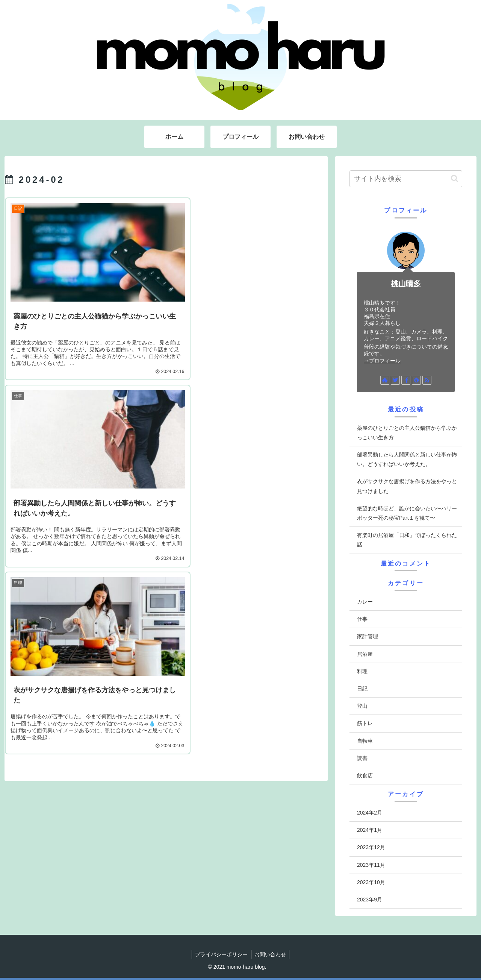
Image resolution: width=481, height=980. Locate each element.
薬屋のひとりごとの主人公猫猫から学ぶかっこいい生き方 (407, 433)
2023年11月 (371, 865)
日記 (362, 689)
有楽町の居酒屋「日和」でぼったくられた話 (407, 540)
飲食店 (365, 775)
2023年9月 (370, 900)
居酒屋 (365, 654)
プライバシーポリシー (221, 954)
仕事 (362, 619)
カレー (365, 602)
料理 (362, 671)
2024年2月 (370, 813)
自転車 (365, 741)
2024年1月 (370, 830)
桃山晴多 (406, 284)
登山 (362, 706)
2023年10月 (371, 882)
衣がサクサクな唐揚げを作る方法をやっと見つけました (407, 486)
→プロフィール (382, 361)
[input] (406, 179)
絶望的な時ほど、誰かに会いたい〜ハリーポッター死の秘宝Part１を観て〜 (407, 513)
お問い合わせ (271, 954)
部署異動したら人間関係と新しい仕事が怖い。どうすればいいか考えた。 (407, 459)
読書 (362, 758)
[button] (455, 178)
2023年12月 (371, 847)
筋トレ (365, 723)
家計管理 (368, 636)
